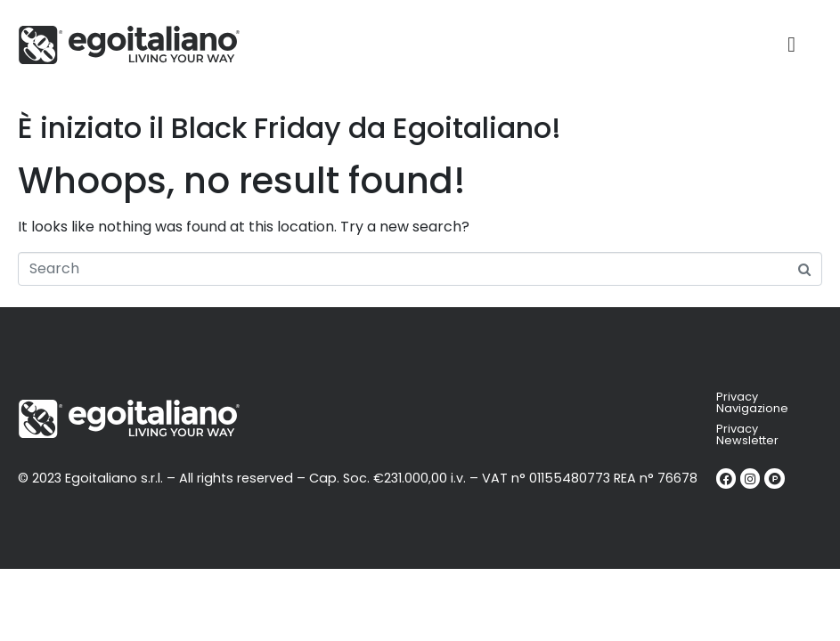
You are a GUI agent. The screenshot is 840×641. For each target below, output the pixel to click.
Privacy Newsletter (747, 434)
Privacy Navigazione (752, 402)
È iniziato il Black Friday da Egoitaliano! (290, 128)
